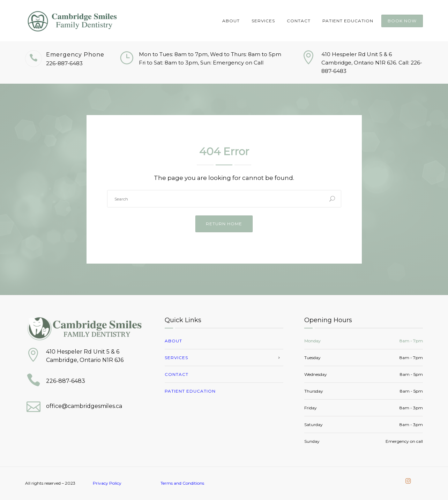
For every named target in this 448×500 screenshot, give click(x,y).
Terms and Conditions (182, 483)
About (231, 21)
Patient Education (348, 21)
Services (263, 21)
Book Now (402, 21)
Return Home (224, 224)
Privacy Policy (107, 483)
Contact (299, 21)
